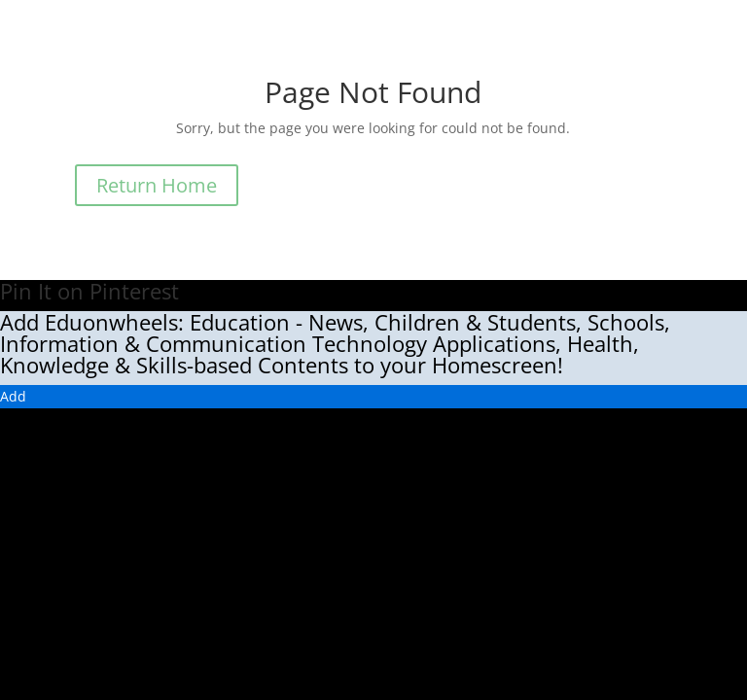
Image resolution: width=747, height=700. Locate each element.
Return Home (157, 185)
